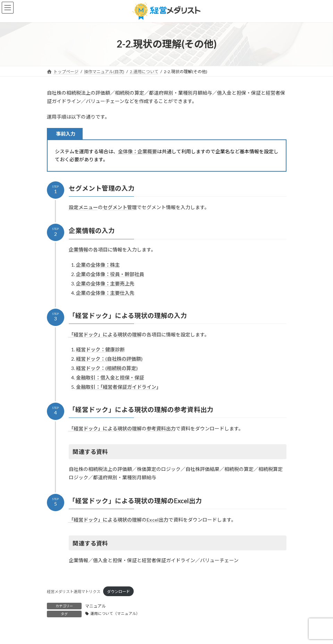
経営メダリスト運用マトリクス (74, 591)
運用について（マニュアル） (115, 613)
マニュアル (95, 606)
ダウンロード (118, 591)
